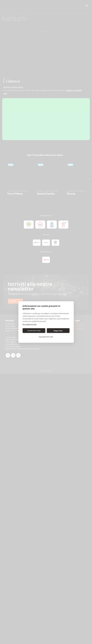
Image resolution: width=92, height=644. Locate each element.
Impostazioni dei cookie (46, 337)
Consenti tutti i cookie (34, 331)
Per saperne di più (30, 324)
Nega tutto (58, 331)
